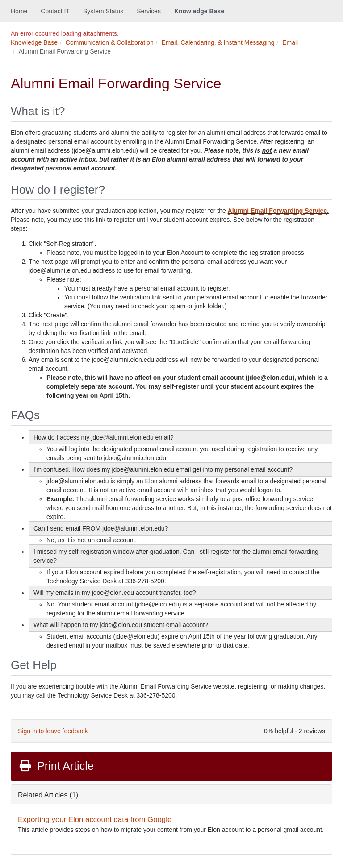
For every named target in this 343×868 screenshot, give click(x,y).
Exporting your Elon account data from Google (95, 820)
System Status (103, 11)
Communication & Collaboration (110, 42)
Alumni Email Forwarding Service (278, 211)
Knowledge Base (199, 11)
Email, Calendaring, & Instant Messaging (218, 42)
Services (149, 11)
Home (19, 11)
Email (290, 42)
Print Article (56, 766)
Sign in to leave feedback (53, 731)
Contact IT (55, 11)
